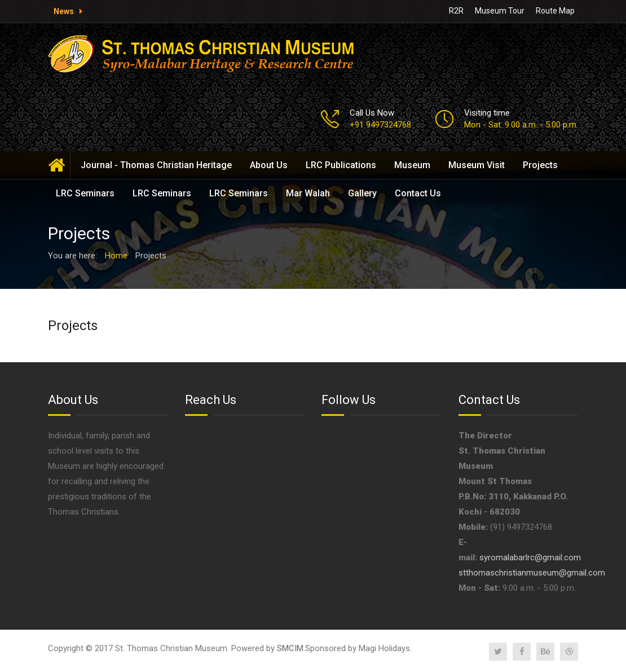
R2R (456, 11)
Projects (540, 165)
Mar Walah (308, 193)
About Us (269, 165)
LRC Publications (341, 165)
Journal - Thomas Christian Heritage (156, 165)
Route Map (555, 11)
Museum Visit (477, 165)
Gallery (362, 193)
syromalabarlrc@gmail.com (530, 557)
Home (59, 165)
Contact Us (418, 193)
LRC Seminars (85, 193)
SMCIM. (291, 648)
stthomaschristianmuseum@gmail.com (532, 573)
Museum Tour (500, 11)
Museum (412, 165)
